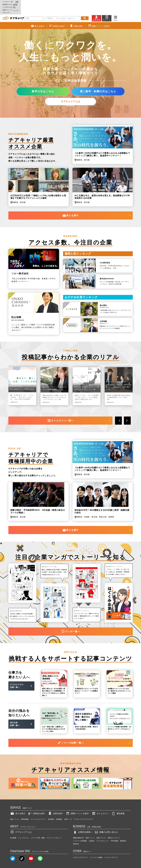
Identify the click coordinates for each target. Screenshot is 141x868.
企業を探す (55, 802)
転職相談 (59, 808)
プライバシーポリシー (54, 827)
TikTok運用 (114, 830)
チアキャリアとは (70, 90)
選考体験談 (25, 808)
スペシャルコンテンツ (38, 808)
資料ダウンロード (114, 827)
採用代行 (76, 833)
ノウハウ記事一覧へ (71, 732)
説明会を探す (37, 802)
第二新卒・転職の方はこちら (98, 80)
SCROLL (70, 95)
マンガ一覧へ (70, 621)
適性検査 (118, 802)
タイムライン (100, 802)
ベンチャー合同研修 (80, 830)
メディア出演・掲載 (38, 827)
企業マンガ (68, 808)
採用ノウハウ (101, 827)
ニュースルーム (23, 827)
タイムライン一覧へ (60, 410)
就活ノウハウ (15, 808)
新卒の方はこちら (43, 80)
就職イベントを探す (77, 802)
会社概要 (13, 827)
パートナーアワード (111, 846)
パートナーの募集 (96, 846)
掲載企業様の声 (78, 827)
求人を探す (70, 205)
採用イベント (90, 827)
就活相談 (51, 808)
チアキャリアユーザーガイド (84, 808)
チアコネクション (103, 830)
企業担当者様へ (131, 2)
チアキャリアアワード (81, 846)
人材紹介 (92, 830)
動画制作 (123, 830)
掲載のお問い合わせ (106, 821)
